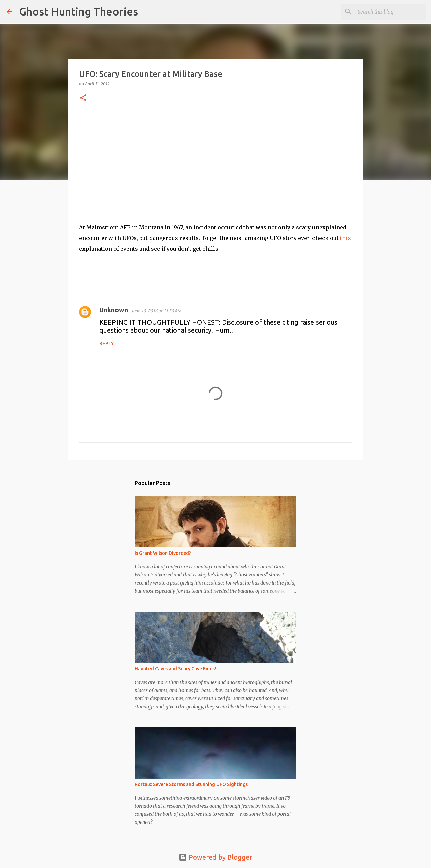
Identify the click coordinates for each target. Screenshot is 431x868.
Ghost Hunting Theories (78, 11)
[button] (83, 98)
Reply (107, 343)
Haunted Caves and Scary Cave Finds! (175, 669)
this (345, 238)
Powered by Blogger (215, 857)
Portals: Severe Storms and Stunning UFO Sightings (191, 784)
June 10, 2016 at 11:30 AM (156, 311)
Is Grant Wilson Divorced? (163, 553)
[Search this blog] (390, 12)
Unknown (114, 310)
